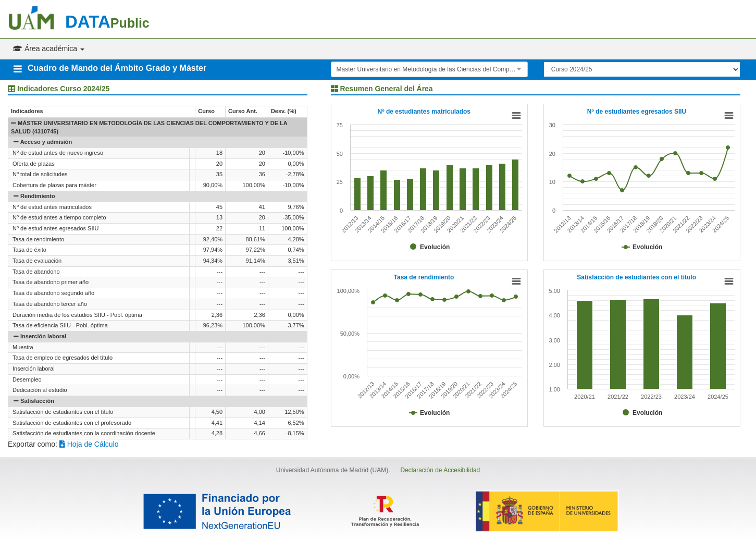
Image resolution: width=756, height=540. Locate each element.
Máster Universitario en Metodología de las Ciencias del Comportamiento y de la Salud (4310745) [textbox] (426, 69)
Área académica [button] (49, 48)
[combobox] (429, 69)
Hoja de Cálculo (89, 444)
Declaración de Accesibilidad (440, 470)
